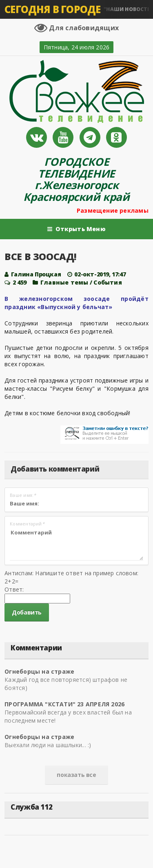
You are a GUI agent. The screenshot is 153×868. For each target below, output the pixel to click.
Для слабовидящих (76, 28)
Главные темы (64, 282)
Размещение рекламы (113, 210)
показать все (76, 775)
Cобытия (108, 282)
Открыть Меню (76, 229)
